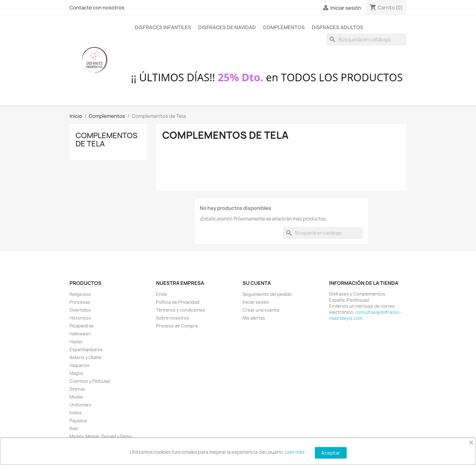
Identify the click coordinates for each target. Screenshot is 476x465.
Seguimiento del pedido (267, 294)
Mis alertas (254, 318)
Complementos (284, 27)
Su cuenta (257, 283)
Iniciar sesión (256, 302)
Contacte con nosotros (97, 8)
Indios (76, 413)
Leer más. (295, 452)
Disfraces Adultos (338, 27)
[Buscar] (366, 39)
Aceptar (331, 453)
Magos (76, 373)
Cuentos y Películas (90, 381)
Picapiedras (82, 326)
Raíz (74, 428)
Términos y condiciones (181, 310)
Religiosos (80, 294)
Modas (76, 397)
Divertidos (80, 310)
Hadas (76, 342)
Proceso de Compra (177, 326)
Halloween (80, 334)
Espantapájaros (86, 349)
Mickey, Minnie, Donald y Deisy (101, 436)
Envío (162, 294)
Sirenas (77, 389)
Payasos (78, 421)
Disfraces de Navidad (227, 27)
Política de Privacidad (178, 302)
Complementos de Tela (107, 139)
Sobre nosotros (173, 318)
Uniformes (80, 405)
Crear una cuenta (261, 310)
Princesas (80, 302)
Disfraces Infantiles (163, 27)
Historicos (80, 318)
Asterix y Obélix (86, 357)
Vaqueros (80, 365)
